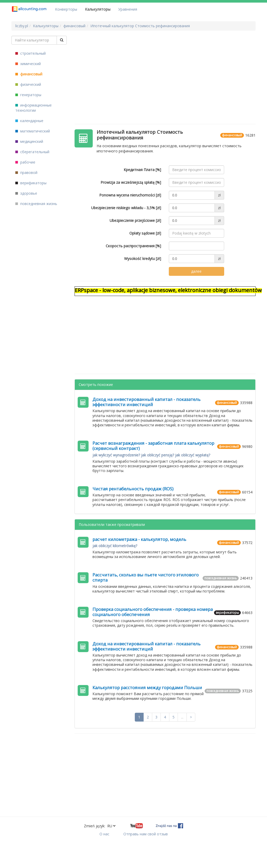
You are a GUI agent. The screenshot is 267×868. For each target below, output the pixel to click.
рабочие (25, 162)
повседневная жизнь (36, 204)
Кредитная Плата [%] (142, 170)
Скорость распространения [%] (133, 246)
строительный (31, 53)
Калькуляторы (98, 9)
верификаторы (31, 183)
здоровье (26, 193)
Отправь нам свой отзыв (146, 834)
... (182, 717)
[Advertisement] (168, 72)
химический (28, 64)
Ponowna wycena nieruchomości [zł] (130, 195)
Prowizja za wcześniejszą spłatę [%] (131, 182)
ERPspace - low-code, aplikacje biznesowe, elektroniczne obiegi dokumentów (168, 290)
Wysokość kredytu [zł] (143, 259)
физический (28, 84)
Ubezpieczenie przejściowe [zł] (135, 220)
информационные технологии (34, 108)
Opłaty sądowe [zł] (145, 233)
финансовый (29, 74)
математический (33, 131)
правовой (26, 172)
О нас (104, 834)
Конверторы (66, 9)
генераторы (28, 95)
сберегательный (32, 152)
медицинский (29, 141)
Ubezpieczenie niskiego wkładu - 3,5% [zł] (126, 208)
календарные (29, 121)
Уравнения (128, 9)
